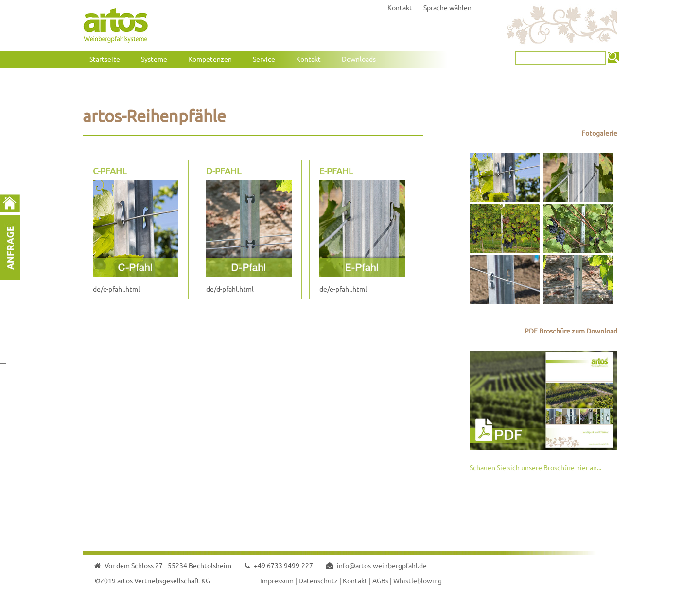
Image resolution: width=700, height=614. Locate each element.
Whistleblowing (418, 580)
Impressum (277, 580)
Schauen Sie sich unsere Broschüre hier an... (535, 467)
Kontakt (400, 7)
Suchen (613, 57)
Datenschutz (318, 580)
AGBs (380, 580)
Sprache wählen (447, 7)
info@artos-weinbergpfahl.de (382, 565)
